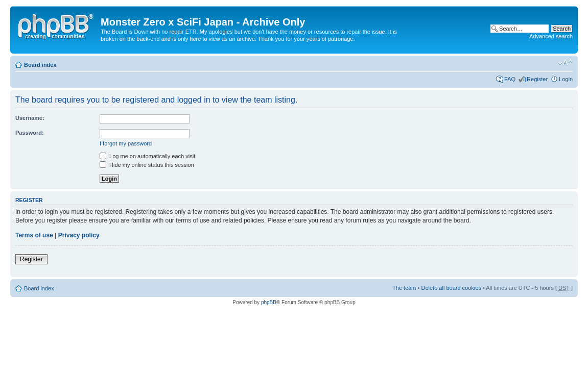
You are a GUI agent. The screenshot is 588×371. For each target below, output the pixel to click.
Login (566, 79)
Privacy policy (79, 235)
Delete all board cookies (451, 288)
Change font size (565, 63)
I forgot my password (126, 143)
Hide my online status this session (147, 165)
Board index (40, 65)
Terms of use (34, 235)
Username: (30, 118)
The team (404, 288)
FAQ (510, 79)
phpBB (269, 302)
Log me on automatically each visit (147, 156)
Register (537, 79)
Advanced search (551, 36)
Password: (30, 133)
